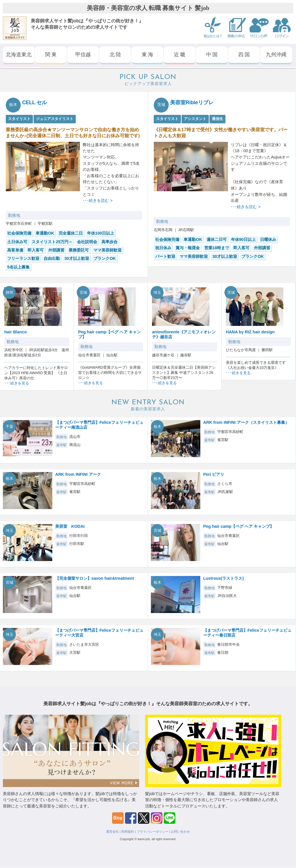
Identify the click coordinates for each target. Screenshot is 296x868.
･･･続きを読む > (98, 200)
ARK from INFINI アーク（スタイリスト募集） (246, 422)
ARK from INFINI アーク (78, 474)
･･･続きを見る (17, 383)
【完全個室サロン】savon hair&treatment (95, 578)
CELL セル (35, 103)
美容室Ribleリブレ (192, 103)
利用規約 (128, 832)
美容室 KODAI (70, 526)
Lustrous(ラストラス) (223, 578)
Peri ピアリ (214, 474)
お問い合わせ (180, 832)
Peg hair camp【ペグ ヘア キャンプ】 (239, 526)
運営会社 (112, 832)
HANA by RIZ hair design (250, 332)
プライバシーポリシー (153, 832)
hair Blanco (16, 332)
